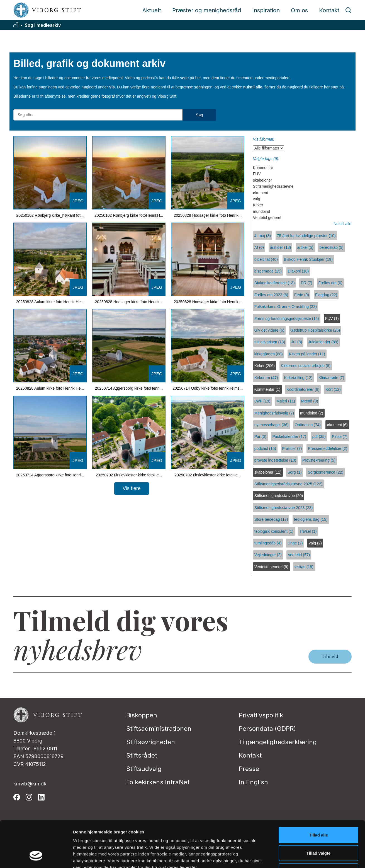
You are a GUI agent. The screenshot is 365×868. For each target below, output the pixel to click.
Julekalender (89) (323, 342)
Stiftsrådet (142, 755)
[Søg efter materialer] (98, 115)
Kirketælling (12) (298, 378)
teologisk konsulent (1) (274, 531)
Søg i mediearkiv (43, 25)
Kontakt (329, 10)
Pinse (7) (340, 437)
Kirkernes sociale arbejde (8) (306, 366)
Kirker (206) (265, 366)
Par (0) (260, 437)
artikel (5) (305, 247)
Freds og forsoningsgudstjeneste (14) (287, 319)
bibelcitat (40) (266, 259)
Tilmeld (330, 657)
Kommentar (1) (267, 389)
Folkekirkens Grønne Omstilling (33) (286, 307)
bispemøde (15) (268, 271)
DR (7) (306, 283)
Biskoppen (142, 715)
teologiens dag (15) (311, 519)
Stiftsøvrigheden (151, 742)
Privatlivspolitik (261, 715)
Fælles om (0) (330, 283)
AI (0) (259, 247)
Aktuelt (152, 10)
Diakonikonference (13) (275, 283)
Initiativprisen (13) (270, 342)
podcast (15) (265, 449)
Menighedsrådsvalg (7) (274, 413)
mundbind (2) (312, 413)
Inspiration (266, 10)
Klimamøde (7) (331, 378)
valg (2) (315, 543)
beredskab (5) (332, 247)
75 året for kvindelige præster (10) (306, 236)
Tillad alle (318, 795)
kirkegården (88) (269, 354)
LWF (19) (262, 401)
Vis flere (132, 488)
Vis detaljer (290, 857)
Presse (249, 769)
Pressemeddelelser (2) (328, 449)
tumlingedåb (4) (268, 543)
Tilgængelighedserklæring (278, 742)
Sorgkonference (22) (325, 472)
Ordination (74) (308, 425)
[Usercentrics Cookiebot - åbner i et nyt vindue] (36, 857)
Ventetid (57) (299, 555)
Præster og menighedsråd (207, 10)
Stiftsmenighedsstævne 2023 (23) (284, 508)
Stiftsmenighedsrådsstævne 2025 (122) (288, 484)
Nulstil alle (342, 224)
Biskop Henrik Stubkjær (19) (308, 259)
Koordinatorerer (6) (303, 389)
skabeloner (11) (268, 472)
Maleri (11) (286, 401)
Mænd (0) (310, 401)
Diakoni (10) (298, 271)
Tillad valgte (318, 813)
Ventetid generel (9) (271, 567)
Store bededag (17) (271, 519)
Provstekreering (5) (319, 460)
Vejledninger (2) (268, 555)
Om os (299, 10)
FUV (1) (332, 319)
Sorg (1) (295, 472)
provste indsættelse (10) (275, 460)
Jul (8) (297, 342)
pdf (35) (319, 437)
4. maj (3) (263, 236)
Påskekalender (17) (289, 437)
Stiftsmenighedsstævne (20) (279, 496)
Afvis (319, 831)
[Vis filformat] (269, 148)
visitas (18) (304, 567)
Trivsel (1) (308, 531)
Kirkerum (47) (266, 378)
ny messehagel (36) (272, 425)
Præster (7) (292, 449)
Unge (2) (295, 543)
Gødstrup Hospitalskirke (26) (315, 330)
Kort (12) (333, 389)
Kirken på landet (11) (307, 354)
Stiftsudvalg (144, 769)
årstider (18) (280, 247)
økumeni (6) (337, 425)
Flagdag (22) (326, 295)
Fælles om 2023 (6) (271, 295)
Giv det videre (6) (269, 330)
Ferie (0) (302, 295)
